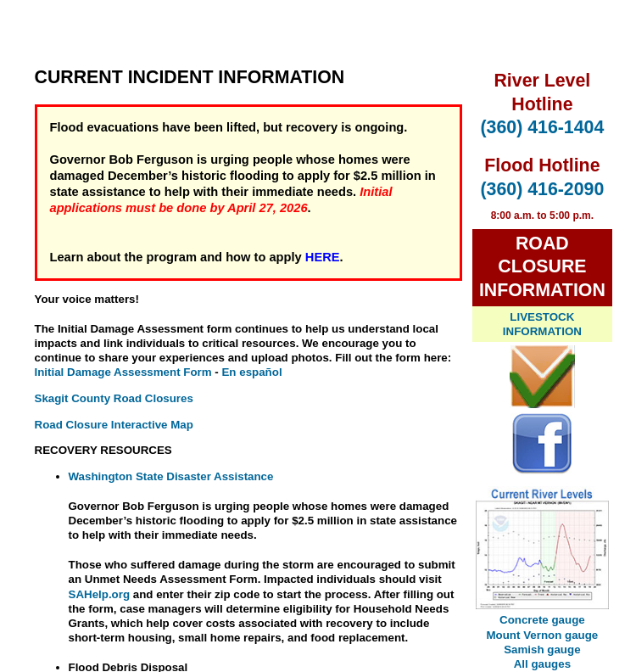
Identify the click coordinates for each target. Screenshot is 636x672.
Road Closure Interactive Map (114, 425)
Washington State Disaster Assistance (171, 476)
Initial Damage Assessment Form (123, 372)
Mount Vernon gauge (542, 635)
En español (251, 372)
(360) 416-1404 (542, 127)
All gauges (542, 664)
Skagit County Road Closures (114, 398)
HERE (323, 257)
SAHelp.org (100, 594)
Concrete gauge (542, 620)
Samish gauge (542, 650)
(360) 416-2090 (542, 189)
